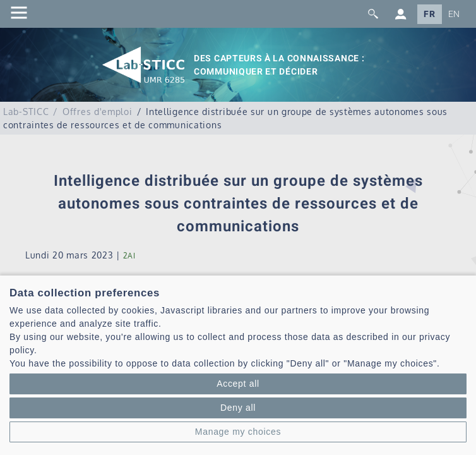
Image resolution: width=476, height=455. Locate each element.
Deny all (238, 408)
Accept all (238, 384)
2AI (129, 256)
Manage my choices (238, 432)
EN (454, 14)
